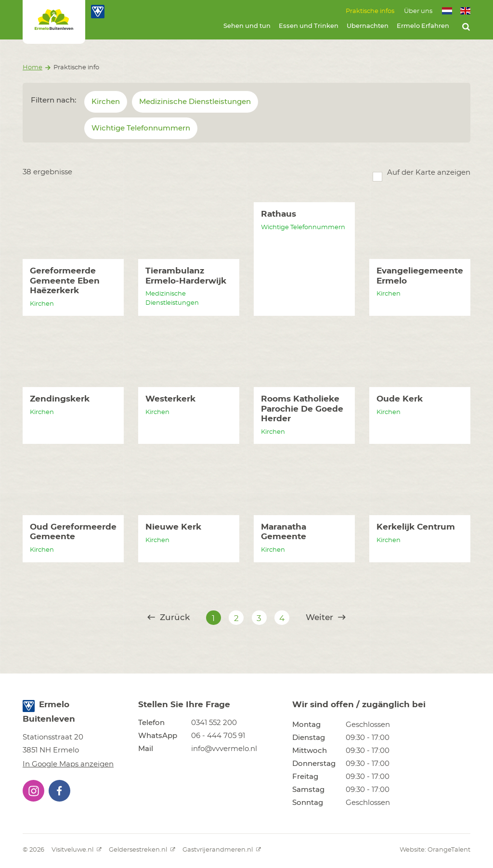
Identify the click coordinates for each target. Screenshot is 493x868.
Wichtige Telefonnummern (141, 128)
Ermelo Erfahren (423, 26)
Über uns (418, 11)
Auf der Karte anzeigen (429, 173)
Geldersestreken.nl (142, 850)
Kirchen (106, 102)
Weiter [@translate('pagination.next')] (326, 617)
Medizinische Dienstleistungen (195, 102)
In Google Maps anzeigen (68, 764)
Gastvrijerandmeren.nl (222, 850)
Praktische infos (370, 11)
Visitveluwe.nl (77, 850)
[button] (33, 791)
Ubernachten (368, 26)
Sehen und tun (247, 26)
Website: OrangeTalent (435, 850)
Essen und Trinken (309, 26)
